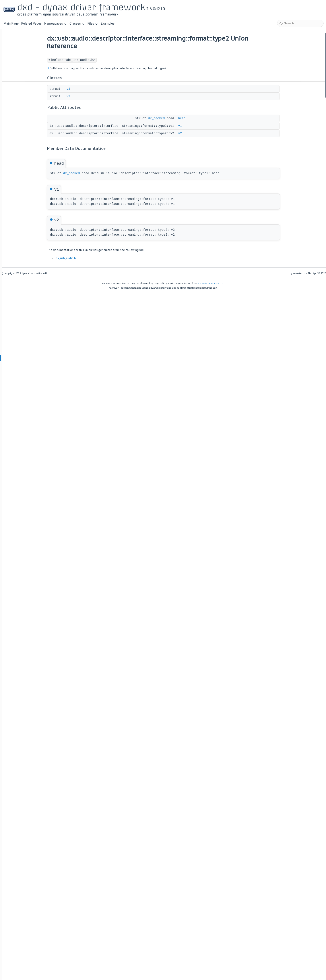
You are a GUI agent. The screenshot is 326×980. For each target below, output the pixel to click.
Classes (77, 24)
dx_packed (171, 118)
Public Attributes (285, 53)
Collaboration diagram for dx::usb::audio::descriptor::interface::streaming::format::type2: (121, 68)
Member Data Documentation (294, 77)
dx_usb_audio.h (80, 258)
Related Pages (31, 24)
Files (92, 24)
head (196, 118)
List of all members (287, 101)
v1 (82, 89)
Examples (108, 24)
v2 (82, 96)
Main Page (11, 24)
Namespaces (55, 24)
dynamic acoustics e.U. (211, 283)
